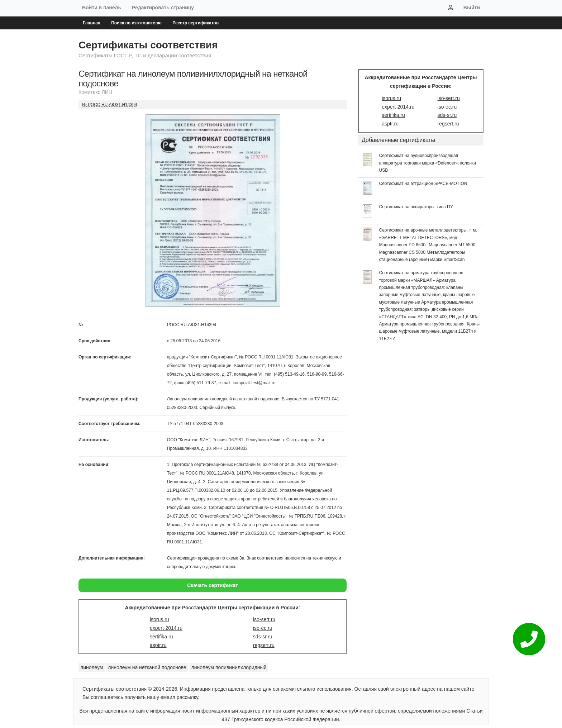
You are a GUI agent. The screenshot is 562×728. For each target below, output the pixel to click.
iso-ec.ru (263, 628)
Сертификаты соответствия (148, 45)
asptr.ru (158, 645)
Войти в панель (102, 8)
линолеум (92, 667)
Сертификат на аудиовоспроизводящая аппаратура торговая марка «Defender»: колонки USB (428, 163)
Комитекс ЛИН (95, 92)
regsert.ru (264, 645)
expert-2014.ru (166, 628)
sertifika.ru (161, 637)
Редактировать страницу (163, 8)
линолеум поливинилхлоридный (229, 667)
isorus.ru (159, 619)
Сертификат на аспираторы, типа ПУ (416, 207)
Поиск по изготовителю (136, 23)
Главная (92, 23)
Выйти (472, 8)
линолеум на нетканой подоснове (147, 667)
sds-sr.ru (263, 637)
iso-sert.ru (264, 619)
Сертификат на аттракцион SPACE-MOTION (423, 184)
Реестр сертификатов (196, 23)
